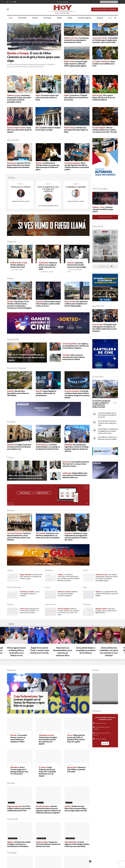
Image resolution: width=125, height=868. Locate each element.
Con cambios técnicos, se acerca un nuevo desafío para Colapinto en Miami (19, 738)
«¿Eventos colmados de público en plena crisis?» (103, 209)
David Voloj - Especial (18, 269)
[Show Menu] (8, 9)
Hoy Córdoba (22, 18)
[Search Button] (115, 18)
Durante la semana (101, 739)
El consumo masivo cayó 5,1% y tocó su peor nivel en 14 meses (47, 97)
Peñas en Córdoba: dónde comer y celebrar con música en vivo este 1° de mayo (105, 130)
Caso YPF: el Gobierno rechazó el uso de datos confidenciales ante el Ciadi (19, 808)
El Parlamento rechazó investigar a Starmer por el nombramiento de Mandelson (19, 844)
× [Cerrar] (90, 861)
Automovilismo (15, 733)
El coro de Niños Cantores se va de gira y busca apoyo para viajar (33, 57)
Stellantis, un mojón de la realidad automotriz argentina (68, 594)
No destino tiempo (101, 723)
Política (70, 18)
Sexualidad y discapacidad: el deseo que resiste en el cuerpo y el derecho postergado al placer (19, 99)
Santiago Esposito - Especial (76, 201)
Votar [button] (105, 743)
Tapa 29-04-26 (99, 259)
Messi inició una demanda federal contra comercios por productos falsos (62, 651)
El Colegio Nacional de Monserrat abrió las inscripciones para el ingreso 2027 (19, 447)
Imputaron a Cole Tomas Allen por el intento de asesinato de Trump (48, 844)
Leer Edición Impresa (105, 266)
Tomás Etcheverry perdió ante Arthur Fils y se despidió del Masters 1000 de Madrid (47, 771)
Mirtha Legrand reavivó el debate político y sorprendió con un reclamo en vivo (16, 651)
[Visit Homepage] (63, 9)
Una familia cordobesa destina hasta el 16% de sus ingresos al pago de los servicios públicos (77, 394)
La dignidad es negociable (76, 187)
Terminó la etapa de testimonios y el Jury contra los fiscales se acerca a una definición (19, 536)
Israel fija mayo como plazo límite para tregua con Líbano (76, 130)
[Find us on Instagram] (12, 2)
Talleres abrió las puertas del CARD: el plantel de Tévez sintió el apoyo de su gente (76, 738)
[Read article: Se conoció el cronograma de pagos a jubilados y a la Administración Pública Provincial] (105, 389)
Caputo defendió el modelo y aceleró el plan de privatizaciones (46, 393)
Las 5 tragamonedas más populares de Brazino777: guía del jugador (107, 594)
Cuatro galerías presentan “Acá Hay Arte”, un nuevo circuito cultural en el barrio (76, 464)
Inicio (11, 18)
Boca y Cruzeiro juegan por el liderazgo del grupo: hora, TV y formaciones (19, 770)
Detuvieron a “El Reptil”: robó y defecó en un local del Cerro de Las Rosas (76, 97)
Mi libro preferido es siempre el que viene (19, 265)
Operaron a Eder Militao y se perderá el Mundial (76, 769)
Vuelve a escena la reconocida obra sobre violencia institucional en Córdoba (73, 357)
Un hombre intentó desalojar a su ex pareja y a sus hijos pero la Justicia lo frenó (48, 447)
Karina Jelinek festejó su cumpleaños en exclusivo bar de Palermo (86, 650)
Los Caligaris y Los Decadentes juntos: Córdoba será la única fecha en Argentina (75, 346)
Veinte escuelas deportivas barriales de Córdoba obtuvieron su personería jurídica (77, 166)
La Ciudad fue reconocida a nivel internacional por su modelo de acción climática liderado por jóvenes (69, 577)
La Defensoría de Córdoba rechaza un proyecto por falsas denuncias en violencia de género (48, 166)
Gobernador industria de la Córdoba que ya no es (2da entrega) (77, 265)
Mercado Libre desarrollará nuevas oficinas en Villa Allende (18, 393)
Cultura (13, 260)
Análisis (59, 18)
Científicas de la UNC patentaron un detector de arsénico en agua (31, 576)
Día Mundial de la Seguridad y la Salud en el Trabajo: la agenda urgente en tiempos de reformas (77, 448)
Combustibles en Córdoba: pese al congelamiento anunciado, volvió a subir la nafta (105, 40)
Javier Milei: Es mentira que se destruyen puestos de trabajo (107, 438)
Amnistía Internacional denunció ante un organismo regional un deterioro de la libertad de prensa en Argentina (48, 809)
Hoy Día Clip (98, 320)
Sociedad (12, 92)
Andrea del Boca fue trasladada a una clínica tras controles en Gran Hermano (109, 651)
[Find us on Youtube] (15, 2)
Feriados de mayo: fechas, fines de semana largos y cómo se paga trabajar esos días (76, 808)
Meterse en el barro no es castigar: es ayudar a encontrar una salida (48, 266)
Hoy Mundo (47, 18)
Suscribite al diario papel (109, 2)
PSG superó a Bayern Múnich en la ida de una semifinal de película (104, 97)
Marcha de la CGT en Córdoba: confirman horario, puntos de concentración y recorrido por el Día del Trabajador (19, 305)
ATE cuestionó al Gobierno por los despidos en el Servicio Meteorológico (76, 304)
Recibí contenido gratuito (105, 9)
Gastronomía (98, 124)
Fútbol (96, 92)
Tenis (40, 765)
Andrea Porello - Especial (47, 272)
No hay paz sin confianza (21, 187)
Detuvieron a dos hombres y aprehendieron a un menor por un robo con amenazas (48, 535)
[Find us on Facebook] (7, 2)
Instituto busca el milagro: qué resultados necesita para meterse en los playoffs (48, 739)
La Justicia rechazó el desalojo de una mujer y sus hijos (48, 129)
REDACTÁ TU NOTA (105, 217)
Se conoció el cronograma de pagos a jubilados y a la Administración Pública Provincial (101, 404)
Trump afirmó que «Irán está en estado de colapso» (19, 130)
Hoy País (35, 18)
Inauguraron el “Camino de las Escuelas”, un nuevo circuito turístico (29, 611)
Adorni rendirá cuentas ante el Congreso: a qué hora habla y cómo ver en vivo (48, 304)
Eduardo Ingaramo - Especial (21, 201)
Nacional (41, 298)
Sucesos (68, 92)
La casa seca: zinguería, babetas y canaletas (29, 594)
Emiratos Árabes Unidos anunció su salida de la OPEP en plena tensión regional (76, 64)
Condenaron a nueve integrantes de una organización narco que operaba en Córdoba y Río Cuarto (76, 536)
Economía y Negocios (85, 18)
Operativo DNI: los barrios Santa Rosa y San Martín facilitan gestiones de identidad (19, 165)
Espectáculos (14, 351)
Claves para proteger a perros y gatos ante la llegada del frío (106, 611)
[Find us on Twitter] (10, 2)
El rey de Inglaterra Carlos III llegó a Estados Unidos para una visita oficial (77, 844)
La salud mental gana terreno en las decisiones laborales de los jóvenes (107, 415)
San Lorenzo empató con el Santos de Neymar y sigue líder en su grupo (29, 701)
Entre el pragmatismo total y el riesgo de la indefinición (48, 189)
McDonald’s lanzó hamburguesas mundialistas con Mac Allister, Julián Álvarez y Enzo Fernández (104, 328)
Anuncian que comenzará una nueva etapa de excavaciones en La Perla (76, 40)
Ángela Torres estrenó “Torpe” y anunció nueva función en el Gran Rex (39, 650)
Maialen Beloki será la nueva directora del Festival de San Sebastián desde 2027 (75, 475)
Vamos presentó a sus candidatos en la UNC (104, 64)
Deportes (100, 18)
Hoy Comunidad (99, 203)
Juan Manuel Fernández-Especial (48, 206)
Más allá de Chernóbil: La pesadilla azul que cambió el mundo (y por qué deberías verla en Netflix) (27, 357)
